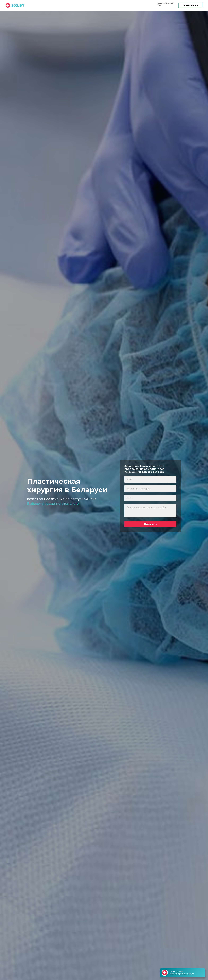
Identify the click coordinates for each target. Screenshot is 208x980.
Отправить (150, 524)
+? (158, 5)
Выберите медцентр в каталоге (53, 504)
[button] (191, 5)
